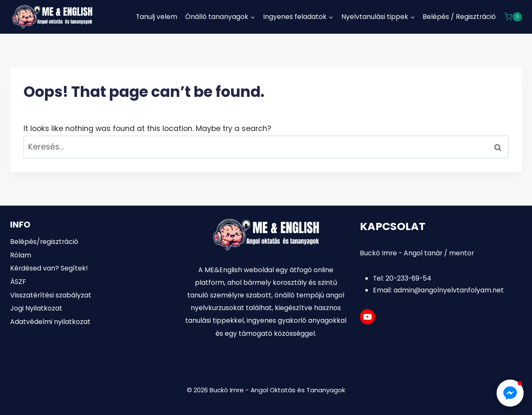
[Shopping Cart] (513, 17)
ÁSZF (18, 282)
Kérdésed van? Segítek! (49, 268)
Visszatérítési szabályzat (51, 295)
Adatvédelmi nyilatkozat (50, 322)
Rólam (21, 255)
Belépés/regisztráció (44, 242)
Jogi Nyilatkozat (36, 308)
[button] (510, 393)
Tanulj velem (157, 17)
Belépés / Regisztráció (459, 17)
